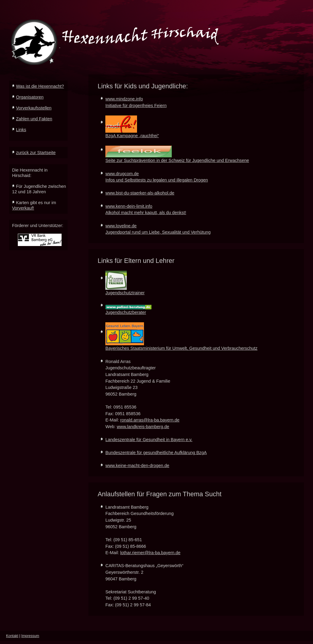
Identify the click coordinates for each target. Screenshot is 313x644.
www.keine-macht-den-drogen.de (137, 466)
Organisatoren (30, 97)
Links (21, 130)
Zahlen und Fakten (34, 119)
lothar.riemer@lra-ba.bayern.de (150, 553)
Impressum (30, 636)
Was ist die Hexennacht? (40, 86)
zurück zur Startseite (36, 153)
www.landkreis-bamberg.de (143, 427)
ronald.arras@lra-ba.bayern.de (150, 420)
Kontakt (12, 636)
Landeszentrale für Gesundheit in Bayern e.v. (149, 440)
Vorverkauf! (23, 208)
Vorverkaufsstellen (34, 108)
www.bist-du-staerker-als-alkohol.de (140, 193)
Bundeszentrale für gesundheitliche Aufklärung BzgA (156, 453)
